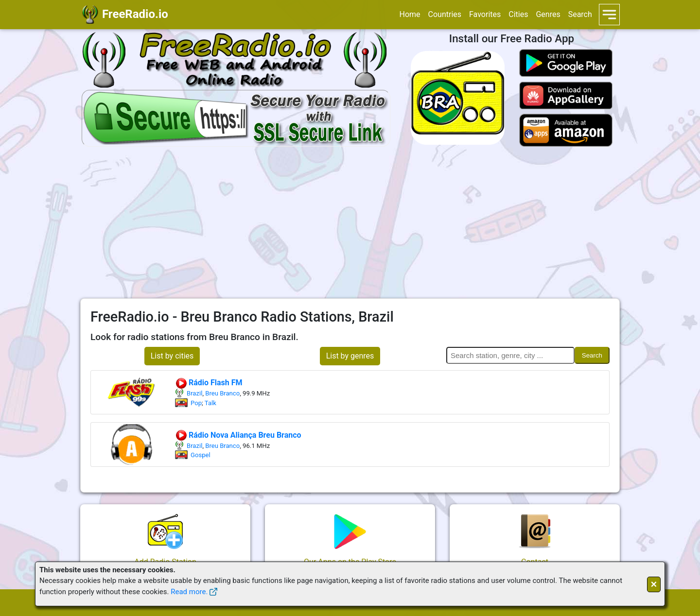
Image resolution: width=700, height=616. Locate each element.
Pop (196, 403)
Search (580, 14)
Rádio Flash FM (209, 383)
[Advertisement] (350, 222)
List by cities (172, 356)
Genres (548, 14)
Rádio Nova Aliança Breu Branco (238, 435)
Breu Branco (222, 393)
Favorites (485, 14)
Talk (210, 403)
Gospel (201, 455)
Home (410, 14)
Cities (518, 14)
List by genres (350, 356)
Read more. (189, 592)
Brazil (194, 393)
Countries (445, 14)
